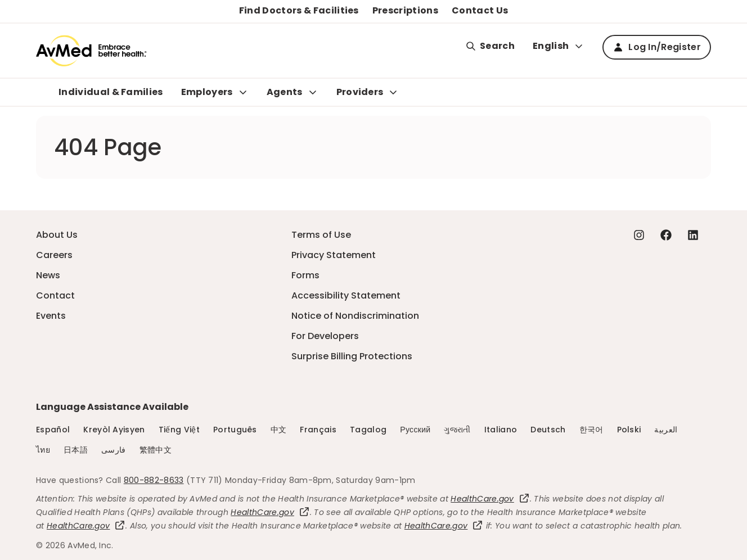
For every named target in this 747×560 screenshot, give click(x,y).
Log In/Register (657, 47)
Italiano (501, 430)
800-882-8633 (154, 480)
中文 (279, 430)
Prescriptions (405, 10)
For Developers (325, 336)
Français (318, 430)
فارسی (114, 450)
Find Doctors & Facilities (299, 10)
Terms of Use (321, 235)
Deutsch (548, 430)
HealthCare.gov (490, 499)
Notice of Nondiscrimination (355, 316)
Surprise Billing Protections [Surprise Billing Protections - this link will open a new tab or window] (352, 356)
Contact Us (480, 10)
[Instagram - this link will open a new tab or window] (639, 235)
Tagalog (368, 430)
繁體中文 (156, 450)
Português (235, 430)
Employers (207, 92)
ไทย (43, 450)
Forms (305, 275)
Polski (629, 430)
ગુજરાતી (457, 430)
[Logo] (91, 51)
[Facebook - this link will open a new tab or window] (666, 235)
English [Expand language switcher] (559, 46)
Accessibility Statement (346, 295)
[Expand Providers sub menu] (393, 92)
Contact (55, 295)
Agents (285, 92)
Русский (415, 430)
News (48, 275)
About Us (57, 235)
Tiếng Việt (179, 430)
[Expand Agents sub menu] (313, 92)
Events (51, 316)
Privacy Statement (334, 255)
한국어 (591, 430)
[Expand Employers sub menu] (243, 92)
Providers (360, 92)
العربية (666, 430)
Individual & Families (111, 92)
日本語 (76, 450)
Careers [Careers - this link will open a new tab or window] (54, 255)
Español (53, 430)
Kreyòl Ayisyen (114, 430)
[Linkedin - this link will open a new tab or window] (693, 235)
